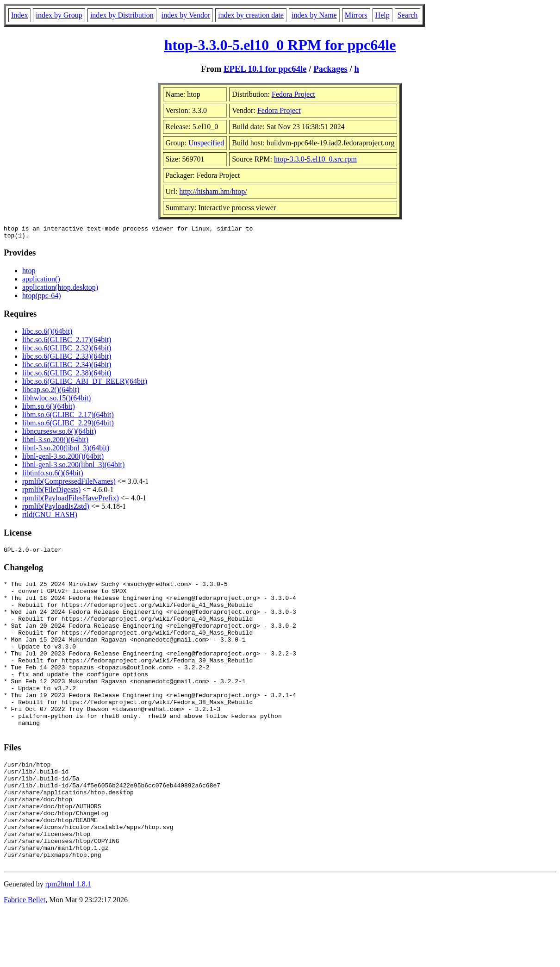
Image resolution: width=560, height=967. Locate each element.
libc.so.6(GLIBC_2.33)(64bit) (67, 359)
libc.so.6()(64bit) (47, 334)
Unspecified (206, 143)
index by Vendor (186, 15)
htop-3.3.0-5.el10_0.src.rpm (315, 159)
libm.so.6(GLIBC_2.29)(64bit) (68, 426)
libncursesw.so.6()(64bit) (59, 434)
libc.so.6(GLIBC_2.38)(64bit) (67, 376)
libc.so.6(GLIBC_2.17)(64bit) (67, 342)
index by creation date (251, 15)
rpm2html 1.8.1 (68, 939)
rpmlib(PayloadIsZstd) (56, 509)
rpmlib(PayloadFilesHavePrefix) (71, 501)
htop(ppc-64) (42, 298)
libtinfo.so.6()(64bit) (53, 476)
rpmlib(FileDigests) (51, 492)
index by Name (314, 15)
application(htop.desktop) (60, 290)
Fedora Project (293, 94)
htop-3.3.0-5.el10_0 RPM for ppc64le (280, 45)
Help (383, 15)
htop (29, 273)
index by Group (59, 15)
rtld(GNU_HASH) (50, 517)
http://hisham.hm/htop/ (213, 191)
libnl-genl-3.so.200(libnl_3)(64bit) (73, 467)
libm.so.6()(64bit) (49, 409)
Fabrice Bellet (25, 955)
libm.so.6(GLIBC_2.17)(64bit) (68, 417)
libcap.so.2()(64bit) (51, 392)
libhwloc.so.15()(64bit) (56, 401)
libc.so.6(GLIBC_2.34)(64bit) (67, 367)
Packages (330, 69)
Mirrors (356, 15)
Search (408, 15)
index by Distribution (122, 15)
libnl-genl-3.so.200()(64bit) (63, 459)
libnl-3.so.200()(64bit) (55, 442)
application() (41, 282)
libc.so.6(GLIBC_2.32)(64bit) (67, 351)
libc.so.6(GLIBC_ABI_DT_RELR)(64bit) (85, 384)
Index (19, 15)
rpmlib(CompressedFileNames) (69, 484)
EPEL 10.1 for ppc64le (265, 69)
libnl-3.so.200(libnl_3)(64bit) (66, 451)
